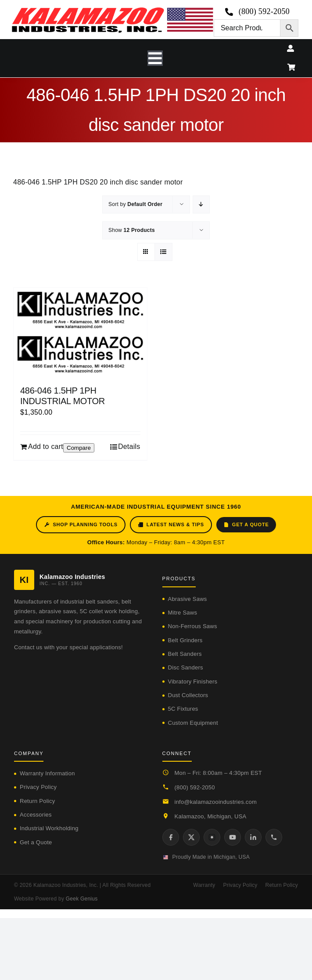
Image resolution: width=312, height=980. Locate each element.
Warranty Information (47, 773)
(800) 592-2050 (195, 787)
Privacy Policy (38, 787)
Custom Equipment (193, 723)
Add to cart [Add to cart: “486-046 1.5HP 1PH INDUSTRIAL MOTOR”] (46, 447)
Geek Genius (82, 899)
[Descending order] (201, 204)
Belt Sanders (185, 654)
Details (129, 447)
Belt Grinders (185, 640)
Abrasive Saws (188, 599)
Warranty (204, 885)
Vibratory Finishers (193, 682)
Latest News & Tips (171, 525)
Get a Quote (246, 525)
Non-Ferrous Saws (193, 626)
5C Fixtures (183, 709)
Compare (79, 448)
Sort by (135, 204)
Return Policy (37, 801)
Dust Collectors (188, 695)
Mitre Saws (183, 613)
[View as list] (163, 252)
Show (132, 230)
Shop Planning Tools (81, 525)
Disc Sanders (186, 667)
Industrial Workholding (49, 828)
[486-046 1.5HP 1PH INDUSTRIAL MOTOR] (80, 332)
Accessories (36, 815)
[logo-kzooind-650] (112, 10)
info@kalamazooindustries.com (216, 802)
